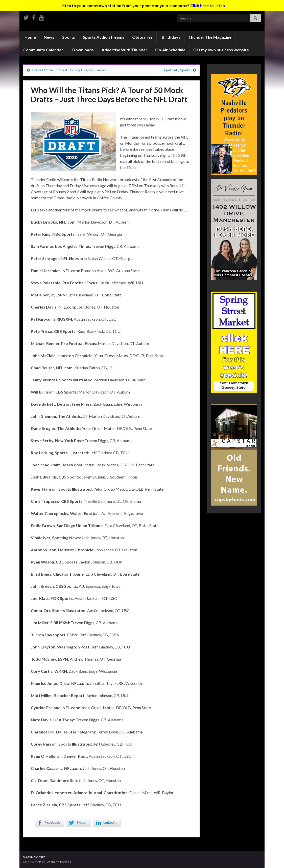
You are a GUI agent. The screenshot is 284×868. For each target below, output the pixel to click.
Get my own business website (221, 50)
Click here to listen (208, 5)
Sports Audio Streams (104, 37)
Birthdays (171, 37)
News (49, 37)
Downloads (83, 50)
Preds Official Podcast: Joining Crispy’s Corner (69, 70)
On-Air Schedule (170, 50)
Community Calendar (43, 50)
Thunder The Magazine (210, 37)
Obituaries (142, 37)
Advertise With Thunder (124, 50)
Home (30, 37)
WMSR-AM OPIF (34, 857)
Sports (69, 37)
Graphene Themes (58, 862)
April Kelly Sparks (177, 70)
